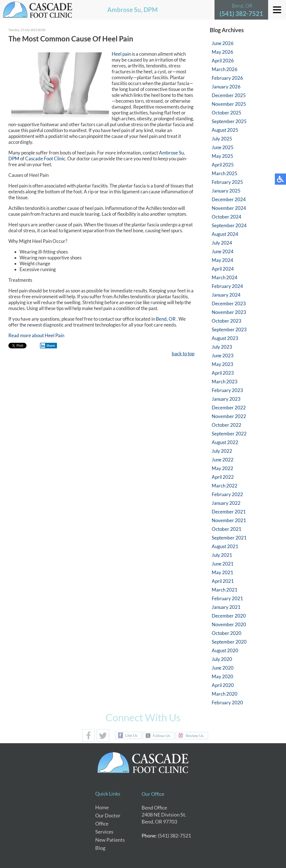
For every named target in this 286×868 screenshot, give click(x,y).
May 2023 (222, 364)
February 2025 (227, 182)
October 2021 (227, 529)
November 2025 (229, 104)
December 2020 (229, 616)
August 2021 (225, 546)
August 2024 (225, 234)
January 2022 (226, 503)
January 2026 (226, 87)
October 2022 (227, 425)
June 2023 (223, 356)
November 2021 (229, 520)
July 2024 (222, 243)
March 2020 (225, 694)
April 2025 (223, 165)
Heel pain (121, 54)
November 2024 (229, 208)
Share (47, 346)
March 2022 (225, 486)
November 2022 (229, 416)
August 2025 (225, 130)
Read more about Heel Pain (36, 336)
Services (104, 832)
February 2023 (227, 390)
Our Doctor (108, 815)
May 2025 (222, 156)
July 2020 (222, 659)
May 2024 (222, 260)
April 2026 (223, 61)
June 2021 (223, 564)
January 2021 (226, 607)
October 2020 (227, 633)
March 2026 (225, 69)
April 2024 (223, 269)
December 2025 (229, 95)
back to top (183, 354)
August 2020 (225, 650)
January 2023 (226, 399)
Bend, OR (166, 319)
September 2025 (229, 121)
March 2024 (225, 277)
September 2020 (229, 642)
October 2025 (227, 113)
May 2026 (222, 52)
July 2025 (222, 139)
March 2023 (225, 382)
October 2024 (227, 217)
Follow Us (161, 736)
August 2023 (225, 338)
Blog (100, 848)
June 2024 (223, 251)
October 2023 (227, 321)
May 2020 (222, 676)
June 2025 (223, 147)
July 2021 (222, 555)
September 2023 (229, 329)
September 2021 (229, 538)
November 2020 (229, 624)
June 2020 (223, 668)
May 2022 (222, 468)
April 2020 (223, 685)
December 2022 (229, 408)
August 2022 (225, 442)
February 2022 (227, 494)
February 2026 (227, 78)
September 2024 (229, 225)
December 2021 (229, 512)
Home (102, 807)
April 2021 (223, 581)
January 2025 (226, 191)
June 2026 (223, 43)
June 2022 (223, 460)
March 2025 (225, 173)
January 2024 (226, 295)
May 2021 (222, 572)
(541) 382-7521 (241, 14)
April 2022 (223, 477)
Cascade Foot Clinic (45, 159)
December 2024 (229, 199)
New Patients (110, 840)
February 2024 (227, 286)
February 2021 (227, 598)
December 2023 (229, 303)
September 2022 (229, 434)
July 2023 (222, 347)
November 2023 (229, 312)
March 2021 (225, 590)
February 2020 (227, 702)
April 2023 (223, 373)
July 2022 (222, 451)
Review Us (195, 736)
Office (102, 824)
